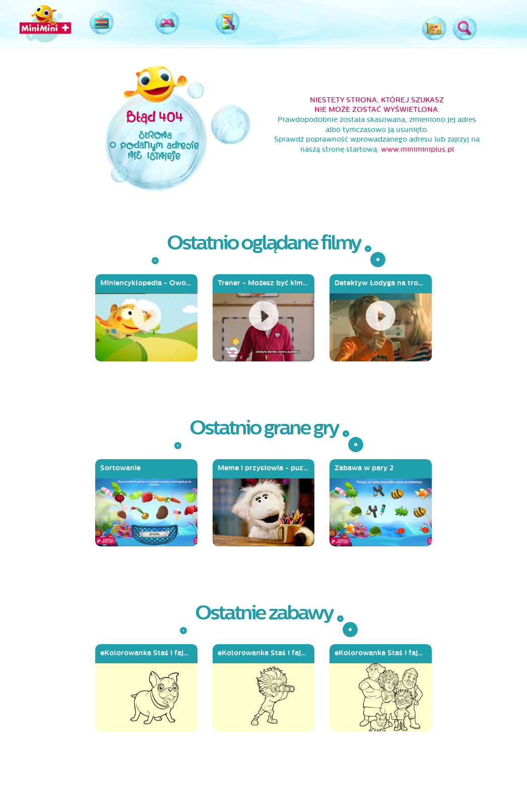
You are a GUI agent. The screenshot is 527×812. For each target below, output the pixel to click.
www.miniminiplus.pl (417, 149)
